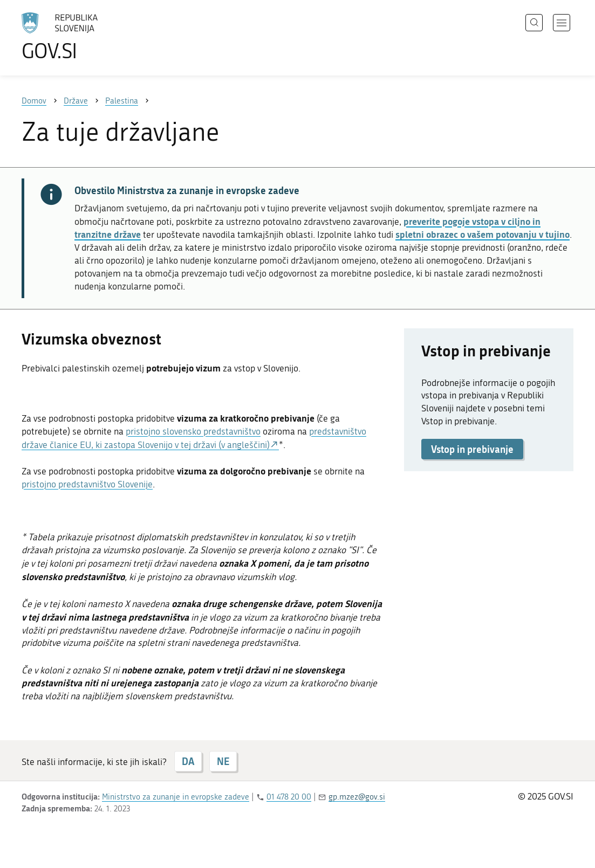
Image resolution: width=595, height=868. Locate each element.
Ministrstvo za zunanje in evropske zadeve (176, 797)
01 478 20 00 (289, 797)
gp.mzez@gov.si (357, 797)
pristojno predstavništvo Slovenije (87, 484)
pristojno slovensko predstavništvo (193, 431)
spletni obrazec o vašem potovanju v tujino (483, 234)
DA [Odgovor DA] (188, 761)
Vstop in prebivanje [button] (472, 449)
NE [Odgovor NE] (223, 761)
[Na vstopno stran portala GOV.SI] (90, 37)
